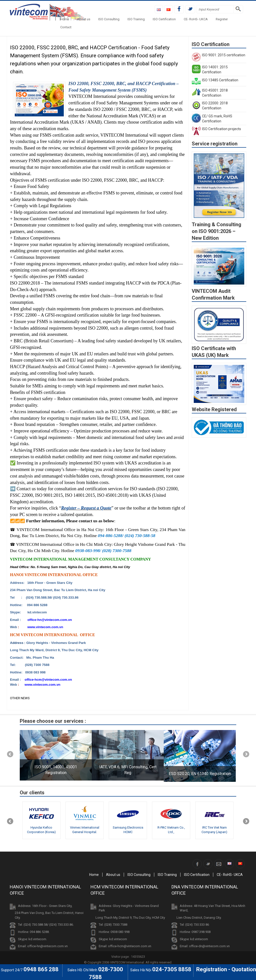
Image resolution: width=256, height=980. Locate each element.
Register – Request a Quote (86, 508)
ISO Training (136, 19)
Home (65, 19)
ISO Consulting (109, 19)
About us (84, 19)
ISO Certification (164, 19)
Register (222, 19)
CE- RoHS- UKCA (196, 19)
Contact (66, 27)
